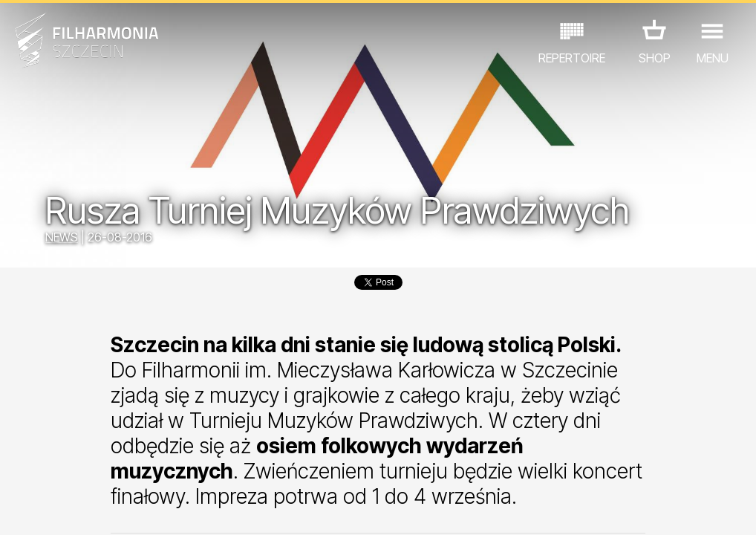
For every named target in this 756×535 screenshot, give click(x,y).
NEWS (62, 237)
